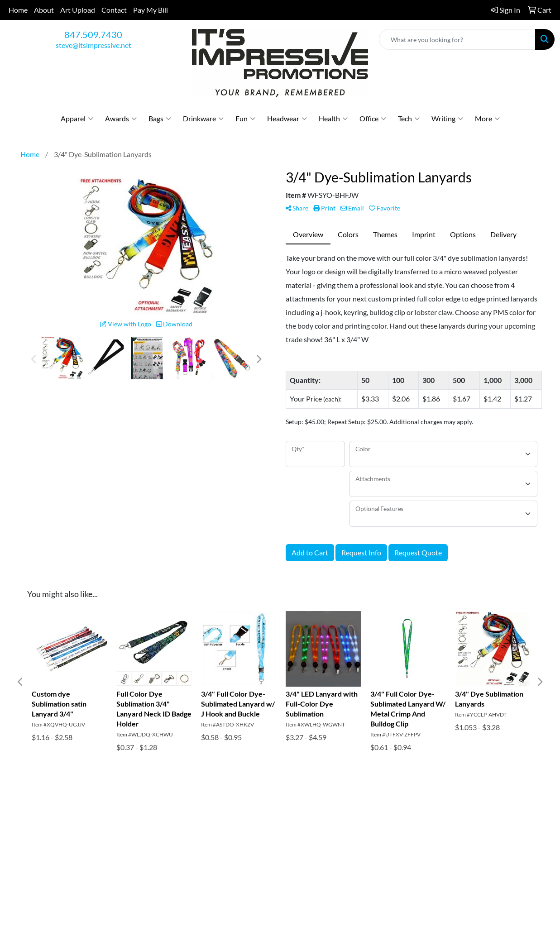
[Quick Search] (457, 39)
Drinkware (203, 119)
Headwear (287, 119)
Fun (245, 119)
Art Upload (78, 10)
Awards (121, 119)
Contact (114, 10)
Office (373, 119)
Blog (207, 825)
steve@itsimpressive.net (93, 45)
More (487, 119)
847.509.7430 (93, 34)
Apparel (77, 119)
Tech (409, 119)
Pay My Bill (151, 10)
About (44, 10)
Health (333, 119)
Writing (447, 119)
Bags (160, 119)
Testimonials (133, 838)
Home (18, 10)
